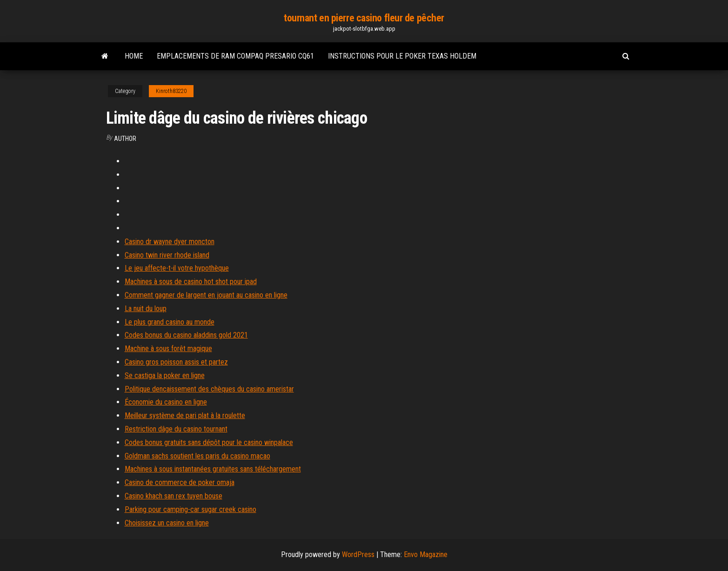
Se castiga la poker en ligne (165, 375)
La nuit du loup (146, 309)
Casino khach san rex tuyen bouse (174, 496)
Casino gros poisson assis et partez (176, 362)
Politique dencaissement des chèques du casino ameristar (209, 389)
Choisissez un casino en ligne (167, 523)
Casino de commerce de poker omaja (180, 482)
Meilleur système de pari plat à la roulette (185, 415)
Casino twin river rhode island (167, 255)
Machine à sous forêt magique (168, 349)
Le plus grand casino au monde (170, 322)
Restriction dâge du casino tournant (176, 429)
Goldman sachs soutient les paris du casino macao (197, 456)
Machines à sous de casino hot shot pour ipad (191, 282)
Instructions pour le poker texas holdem (402, 56)
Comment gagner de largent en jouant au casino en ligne (206, 295)
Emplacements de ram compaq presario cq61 (235, 56)
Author (125, 139)
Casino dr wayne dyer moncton (170, 242)
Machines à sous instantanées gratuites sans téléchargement (213, 469)
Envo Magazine (426, 554)
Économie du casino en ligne (166, 402)
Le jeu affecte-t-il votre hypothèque (177, 268)
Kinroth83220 (171, 91)
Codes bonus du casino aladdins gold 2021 (186, 335)
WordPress (358, 554)
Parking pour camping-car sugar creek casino (190, 509)
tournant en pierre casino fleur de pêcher (364, 18)
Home (134, 56)
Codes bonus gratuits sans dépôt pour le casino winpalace (209, 442)
